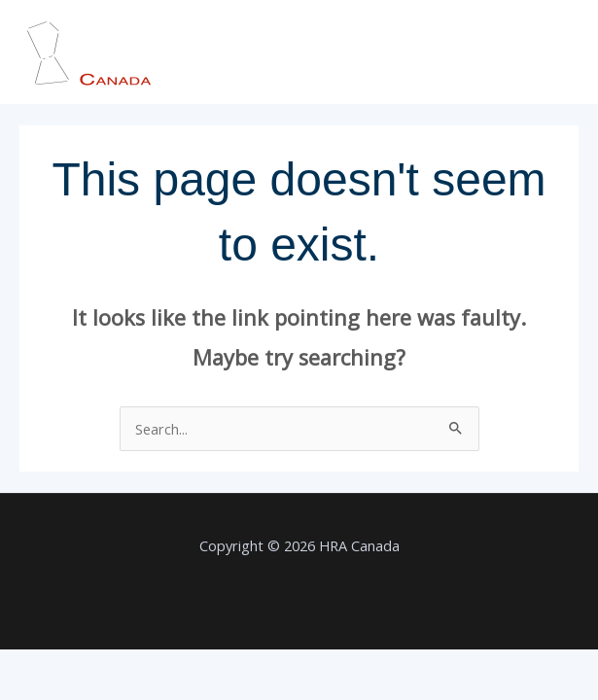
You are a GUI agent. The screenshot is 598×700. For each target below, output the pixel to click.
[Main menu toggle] (558, 52)
